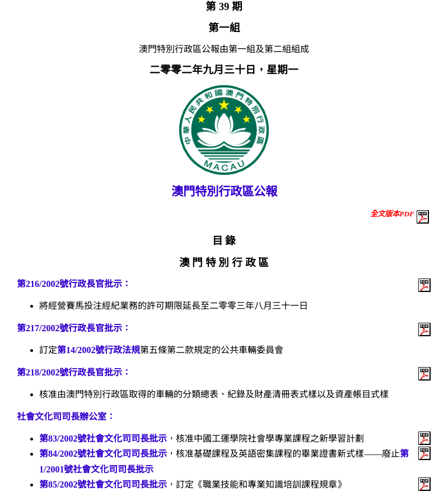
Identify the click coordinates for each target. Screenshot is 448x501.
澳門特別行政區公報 (224, 192)
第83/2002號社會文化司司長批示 (103, 439)
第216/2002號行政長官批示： (74, 284)
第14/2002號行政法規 (99, 350)
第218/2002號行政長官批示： (74, 372)
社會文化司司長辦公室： (66, 417)
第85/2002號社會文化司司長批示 (103, 484)
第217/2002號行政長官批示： (74, 328)
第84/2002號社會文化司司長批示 (103, 454)
